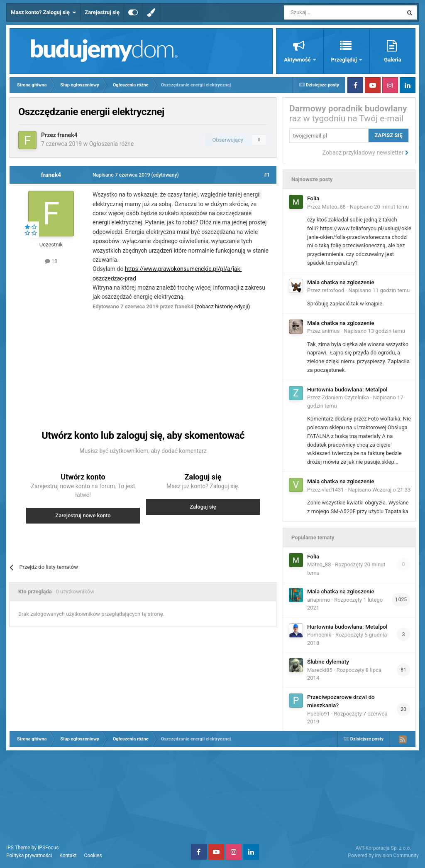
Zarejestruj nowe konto (83, 515)
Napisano (379, 207)
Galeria (392, 60)
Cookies (93, 856)
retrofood (333, 290)
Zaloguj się (203, 507)
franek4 (67, 135)
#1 (267, 175)
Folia (313, 198)
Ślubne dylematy (328, 661)
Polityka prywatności (29, 856)
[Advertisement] (165, 361)
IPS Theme (18, 848)
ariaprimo (319, 600)
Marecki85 (320, 670)
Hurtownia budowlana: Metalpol (347, 389)
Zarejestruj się (102, 12)
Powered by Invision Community (383, 856)
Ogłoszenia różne (112, 144)
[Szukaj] (324, 12)
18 (51, 261)
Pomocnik (319, 635)
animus (331, 331)
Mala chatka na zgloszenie (341, 282)
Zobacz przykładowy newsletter (366, 152)
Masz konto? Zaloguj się (43, 12)
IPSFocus (48, 848)
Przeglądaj (345, 60)
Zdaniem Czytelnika (346, 397)
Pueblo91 (319, 714)
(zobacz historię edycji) (222, 306)
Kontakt (68, 856)
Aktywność (298, 60)
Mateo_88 (334, 207)
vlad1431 (333, 490)
